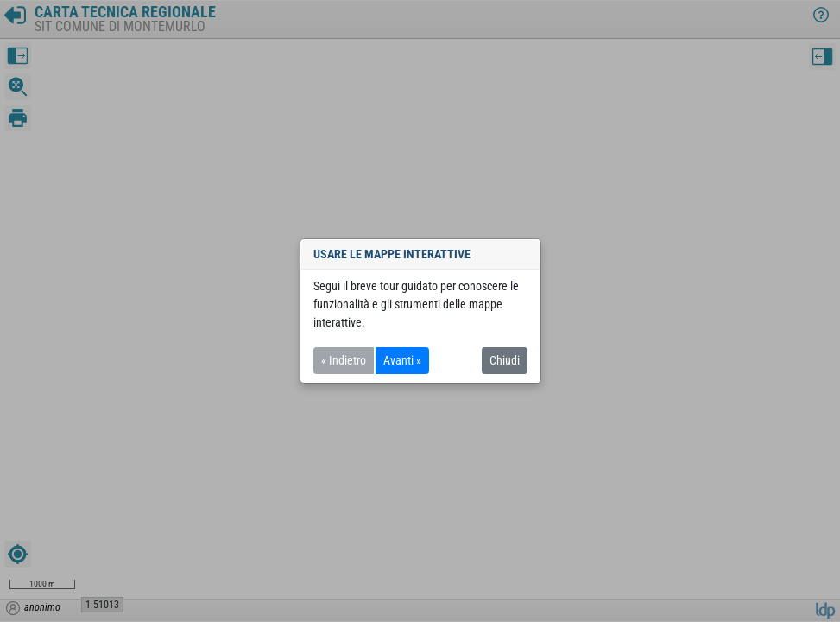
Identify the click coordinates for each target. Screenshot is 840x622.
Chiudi (505, 360)
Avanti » (402, 360)
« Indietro (344, 360)
